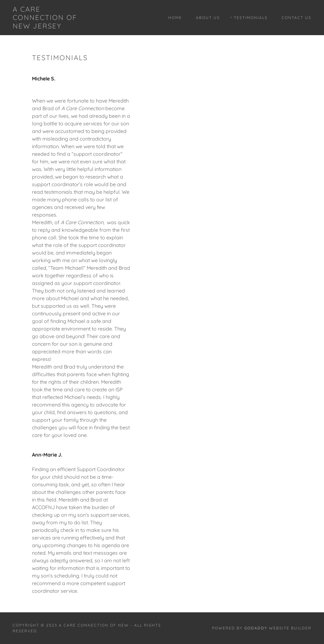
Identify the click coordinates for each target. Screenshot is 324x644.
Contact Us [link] (296, 18)
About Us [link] (208, 18)
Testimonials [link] (251, 18)
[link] (52, 27)
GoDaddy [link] (256, 628)
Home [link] (175, 18)
